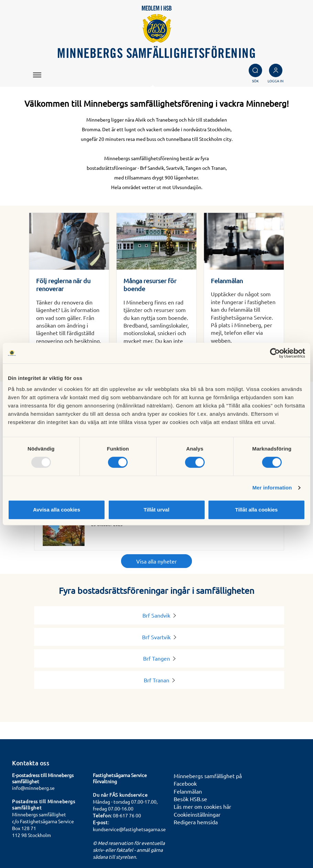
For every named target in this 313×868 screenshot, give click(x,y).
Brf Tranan (159, 680)
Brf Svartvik (159, 637)
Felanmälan (188, 791)
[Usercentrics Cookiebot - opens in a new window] (275, 353)
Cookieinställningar (197, 814)
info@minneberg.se (33, 788)
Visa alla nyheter (156, 561)
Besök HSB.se (190, 799)
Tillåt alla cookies (257, 510)
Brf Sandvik (159, 615)
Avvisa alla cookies (57, 510)
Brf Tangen (159, 658)
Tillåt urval (157, 510)
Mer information (272, 488)
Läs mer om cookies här (202, 806)
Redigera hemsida (196, 822)
